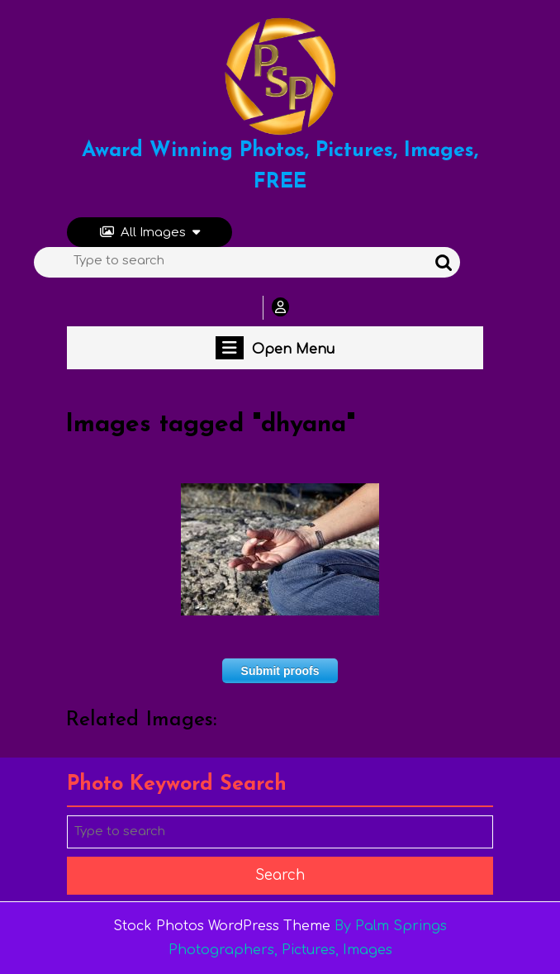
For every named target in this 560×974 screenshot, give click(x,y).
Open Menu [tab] (275, 348)
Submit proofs (280, 671)
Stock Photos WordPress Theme (222, 926)
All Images (150, 233)
